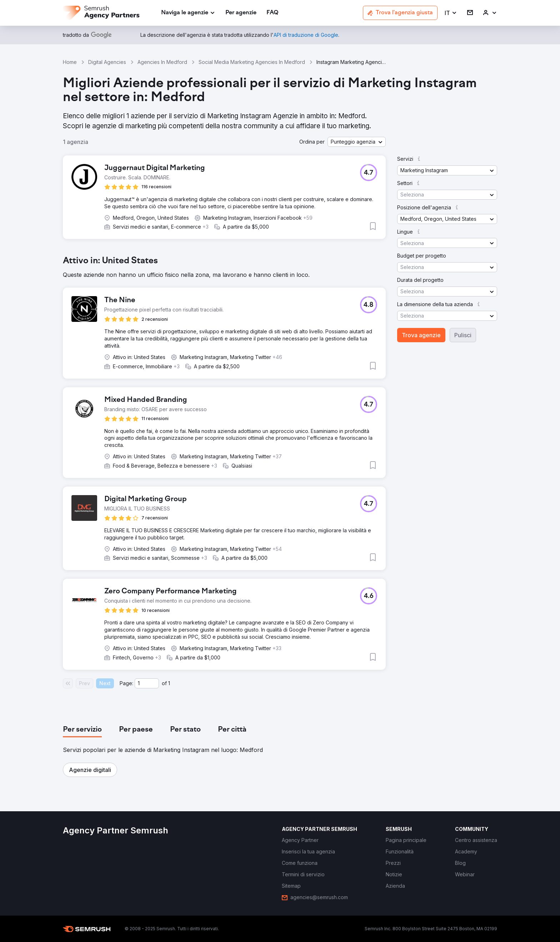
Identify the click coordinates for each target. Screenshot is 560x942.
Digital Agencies (107, 62)
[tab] (82, 730)
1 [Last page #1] (169, 683)
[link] (241, 13)
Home (70, 62)
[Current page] (147, 683)
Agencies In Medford (162, 62)
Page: (126, 683)
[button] (451, 13)
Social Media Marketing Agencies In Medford (252, 62)
